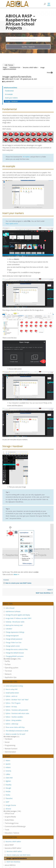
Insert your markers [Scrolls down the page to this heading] (11, 98)
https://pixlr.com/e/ (12, 224)
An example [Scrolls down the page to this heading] (9, 94)
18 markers (26, 157)
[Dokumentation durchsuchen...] (28, 39)
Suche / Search (28, 47)
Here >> (16, 574)
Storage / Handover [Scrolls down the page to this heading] (11, 101)
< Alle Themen (9, 65)
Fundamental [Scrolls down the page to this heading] (9, 91)
